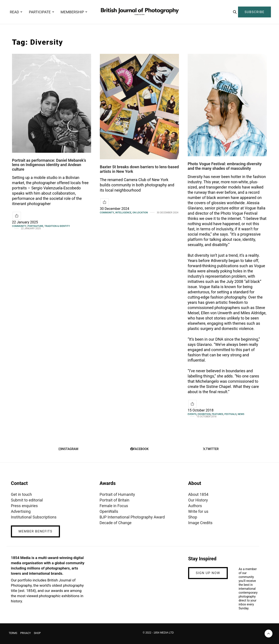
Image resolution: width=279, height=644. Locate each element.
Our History (198, 500)
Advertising (21, 511)
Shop (193, 517)
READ (14, 12)
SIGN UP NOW (208, 573)
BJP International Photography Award (132, 517)
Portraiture (35, 226)
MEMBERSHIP (72, 12)
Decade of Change (116, 523)
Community (19, 226)
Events (192, 414)
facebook (139, 449)
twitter (211, 449)
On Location (140, 213)
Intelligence (123, 213)
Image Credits (200, 523)
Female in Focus (114, 506)
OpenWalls (109, 511)
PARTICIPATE (40, 12)
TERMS (13, 633)
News (241, 414)
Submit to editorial (27, 500)
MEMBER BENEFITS (35, 531)
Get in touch (21, 494)
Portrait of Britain (115, 500)
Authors (195, 506)
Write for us (198, 511)
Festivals (231, 414)
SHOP (37, 633)
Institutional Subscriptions (34, 517)
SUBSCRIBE (254, 12)
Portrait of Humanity (117, 494)
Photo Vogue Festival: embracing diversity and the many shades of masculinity (225, 166)
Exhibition (204, 414)
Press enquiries (24, 506)
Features (217, 414)
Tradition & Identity (57, 226)
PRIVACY (26, 633)
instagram (68, 449)
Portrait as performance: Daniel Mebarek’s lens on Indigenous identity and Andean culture (49, 165)
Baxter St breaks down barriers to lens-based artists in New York (139, 169)
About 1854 (198, 494)
